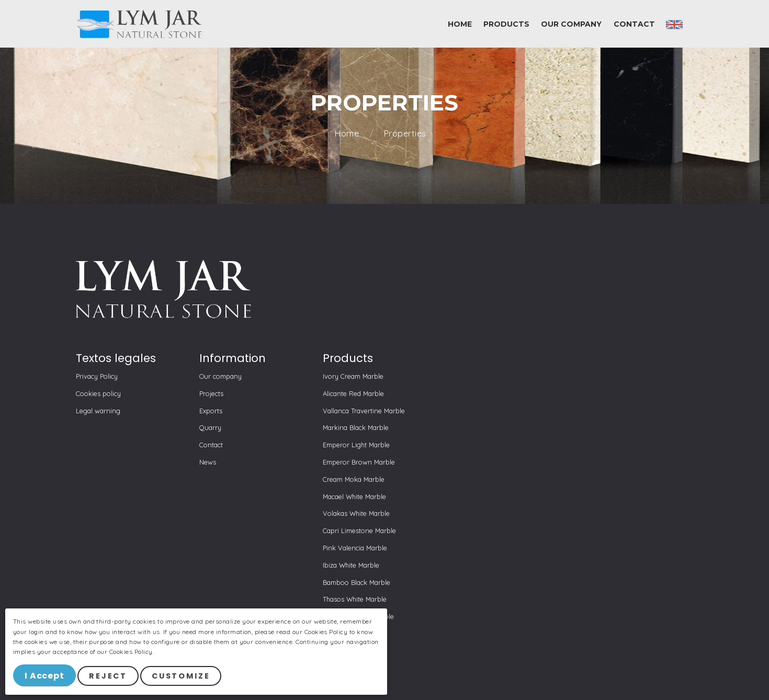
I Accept (45, 676)
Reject (110, 676)
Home (348, 134)
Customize (183, 676)
